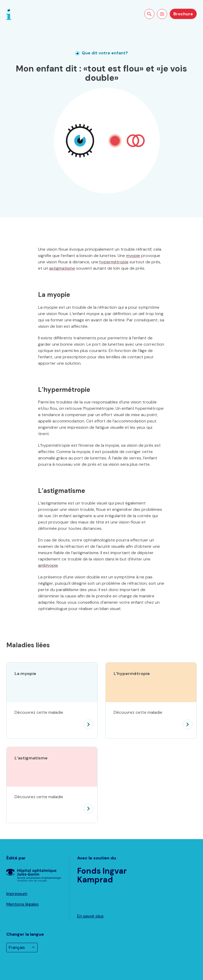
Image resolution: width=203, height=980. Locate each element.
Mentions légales (22, 904)
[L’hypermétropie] (151, 720)
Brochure (183, 14)
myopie (133, 256)
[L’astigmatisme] (52, 805)
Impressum (17, 894)
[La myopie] (52, 720)
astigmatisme (62, 268)
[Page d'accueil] (9, 14)
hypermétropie (114, 262)
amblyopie (48, 565)
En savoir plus (90, 916)
